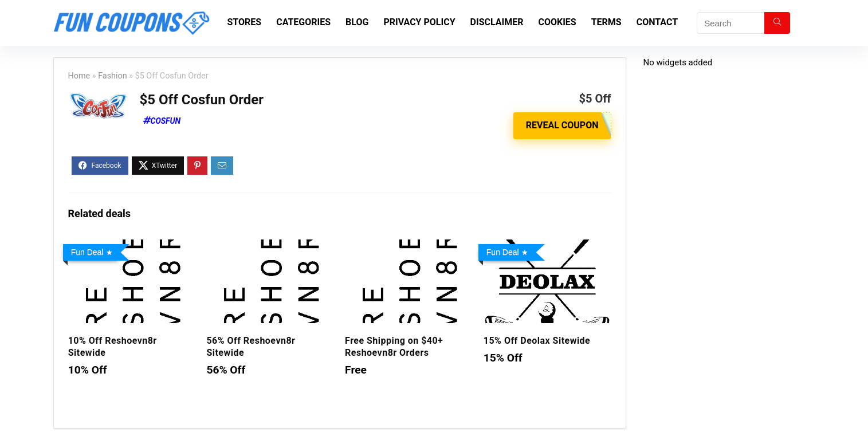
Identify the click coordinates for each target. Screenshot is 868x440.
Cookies (557, 22)
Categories (303, 22)
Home (79, 76)
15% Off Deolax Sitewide (537, 341)
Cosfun (166, 121)
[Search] (777, 23)
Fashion (113, 76)
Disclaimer (497, 22)
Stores (245, 22)
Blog (357, 22)
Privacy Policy (419, 22)
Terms (606, 22)
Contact (657, 22)
